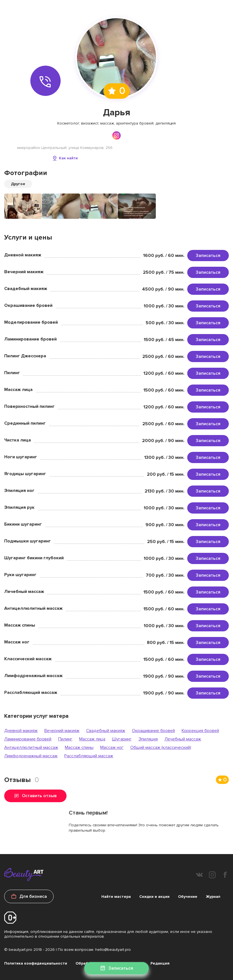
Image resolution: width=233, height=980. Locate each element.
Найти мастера (116, 897)
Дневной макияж (21, 731)
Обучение (188, 897)
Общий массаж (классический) (161, 747)
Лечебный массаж (183, 739)
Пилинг (65, 739)
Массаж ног (112, 747)
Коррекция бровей (200, 731)
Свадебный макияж (106, 731)
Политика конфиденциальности (36, 963)
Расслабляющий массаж (89, 756)
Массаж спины (79, 747)
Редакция (160, 963)
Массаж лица (92, 739)
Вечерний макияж (62, 731)
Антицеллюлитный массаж (31, 747)
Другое (18, 184)
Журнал (213, 897)
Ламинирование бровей (28, 739)
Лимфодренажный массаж (31, 756)
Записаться (208, 256)
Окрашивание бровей (153, 731)
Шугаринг (122, 739)
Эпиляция (148, 739)
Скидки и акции (154, 897)
